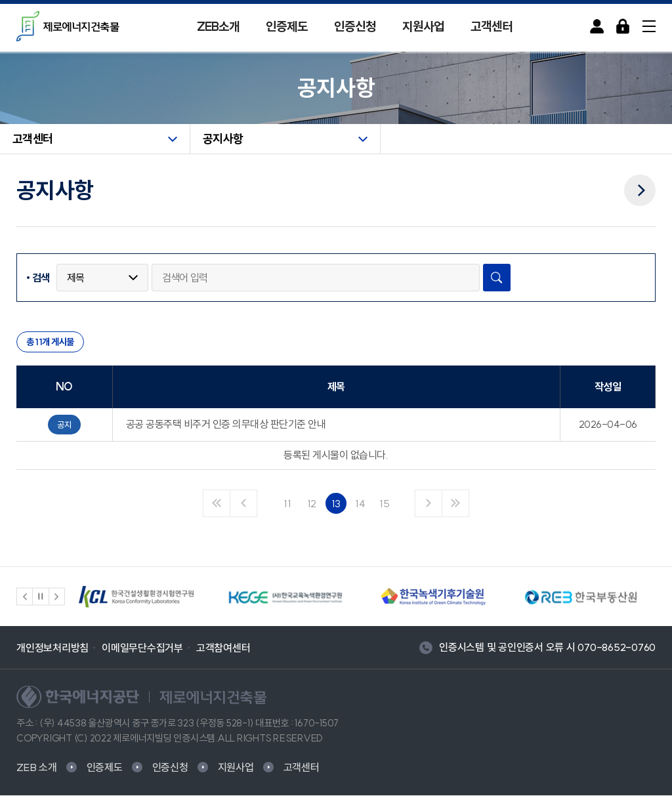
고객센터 (492, 26)
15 (385, 504)
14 (360, 504)
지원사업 (423, 26)
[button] (25, 597)
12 (312, 504)
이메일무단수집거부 (142, 648)
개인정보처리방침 (52, 648)
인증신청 (355, 26)
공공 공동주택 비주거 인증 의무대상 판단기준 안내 (226, 425)
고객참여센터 (223, 648)
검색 (41, 278)
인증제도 (287, 26)
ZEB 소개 (37, 768)
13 (336, 504)
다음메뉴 (640, 182)
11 (287, 504)
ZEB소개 (218, 26)
